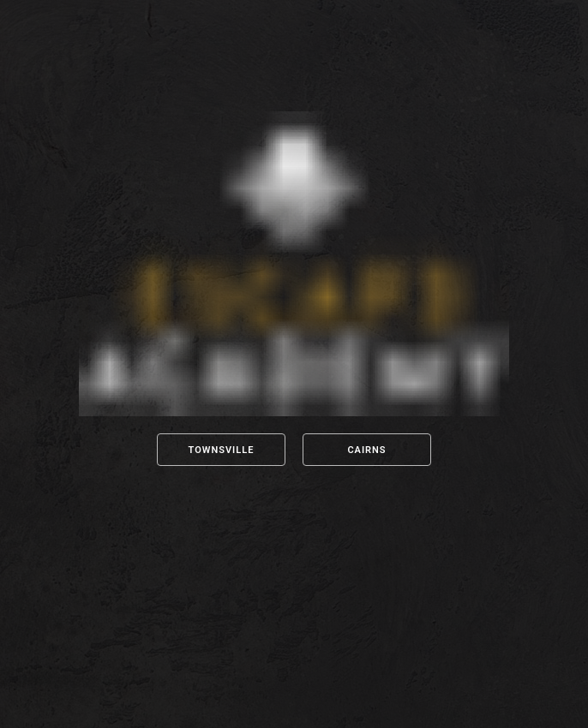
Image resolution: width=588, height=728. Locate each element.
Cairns (366, 450)
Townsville (222, 450)
